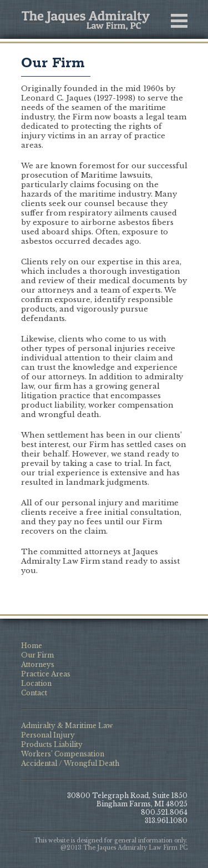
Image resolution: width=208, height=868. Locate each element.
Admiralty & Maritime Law (67, 726)
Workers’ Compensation (63, 754)
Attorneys (38, 664)
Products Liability (52, 744)
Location (36, 683)
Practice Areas (46, 674)
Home (32, 646)
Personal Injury (48, 735)
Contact (34, 693)
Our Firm (53, 63)
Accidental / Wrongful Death (70, 763)
